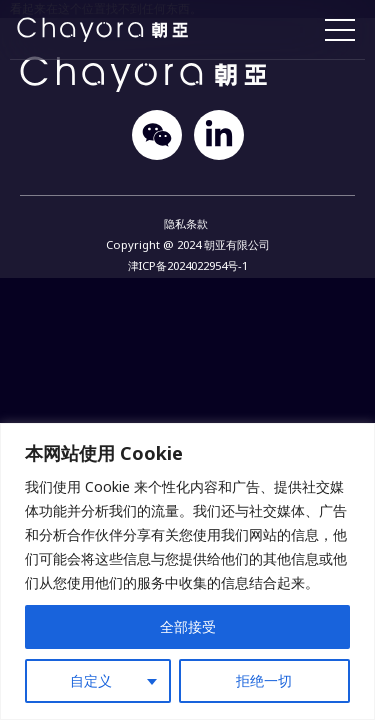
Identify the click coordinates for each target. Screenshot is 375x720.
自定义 (91, 680)
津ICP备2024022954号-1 (188, 265)
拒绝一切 (264, 680)
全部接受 (188, 626)
